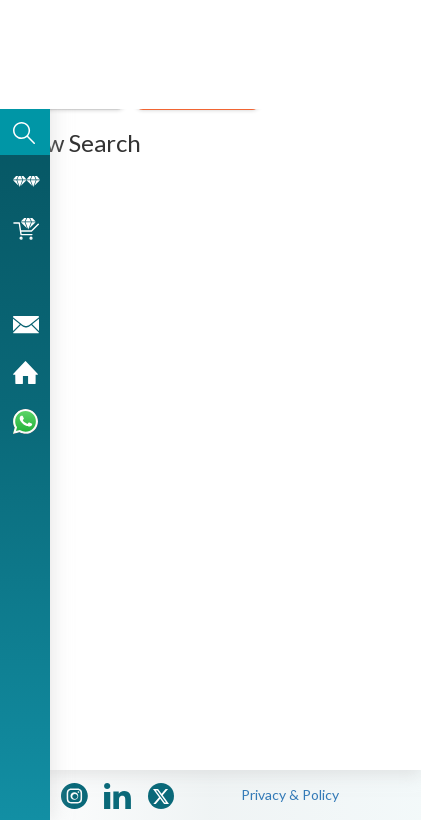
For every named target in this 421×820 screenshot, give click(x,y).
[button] (376, 58)
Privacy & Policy (290, 794)
